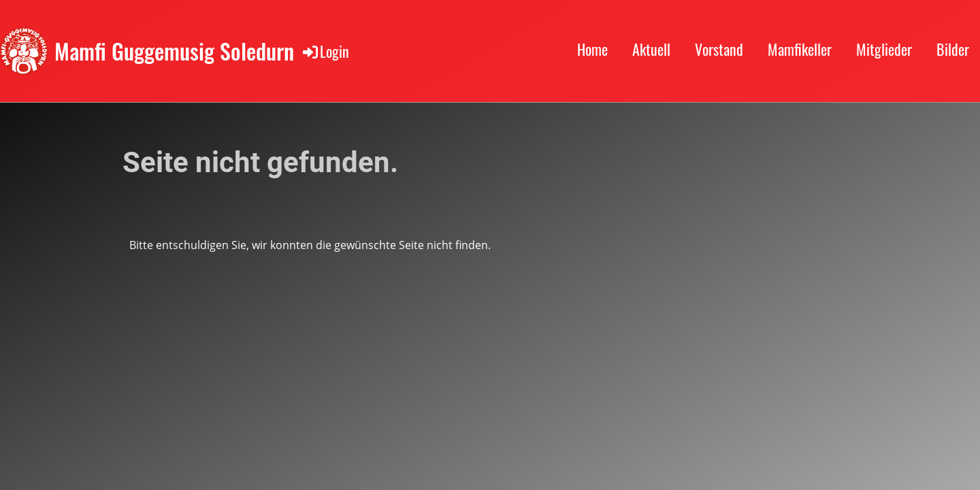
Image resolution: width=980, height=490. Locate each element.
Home (592, 49)
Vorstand (719, 49)
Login (325, 51)
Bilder (953, 49)
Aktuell (651, 49)
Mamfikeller (800, 49)
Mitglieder (884, 49)
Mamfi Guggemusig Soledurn (174, 51)
